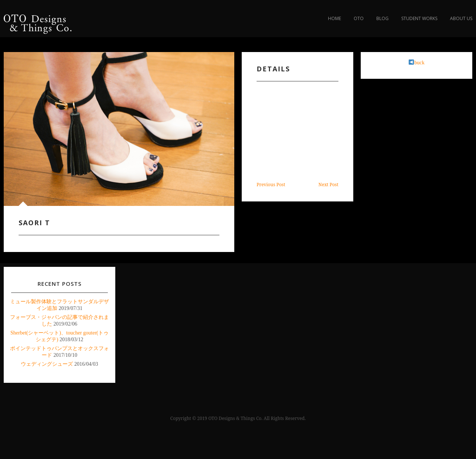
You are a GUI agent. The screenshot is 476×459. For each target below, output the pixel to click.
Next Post (328, 185)
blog (382, 18)
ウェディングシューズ (47, 364)
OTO (359, 18)
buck (416, 63)
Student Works (419, 18)
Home (335, 18)
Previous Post (271, 185)
